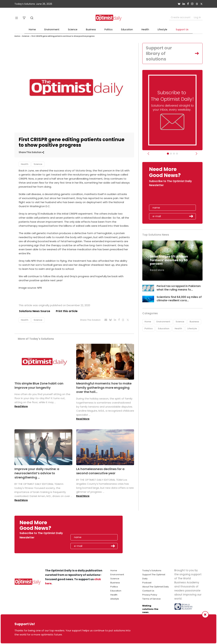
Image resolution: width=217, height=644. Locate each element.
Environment (52, 29)
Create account (181, 17)
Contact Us (148, 591)
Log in (197, 17)
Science (73, 29)
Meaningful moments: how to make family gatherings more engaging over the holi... (104, 388)
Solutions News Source (34, 311)
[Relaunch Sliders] (177, 154)
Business (91, 29)
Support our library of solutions (159, 54)
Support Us (182, 29)
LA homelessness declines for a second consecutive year (100, 471)
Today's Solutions (152, 571)
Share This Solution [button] (31, 152)
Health (145, 29)
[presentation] (169, 197)
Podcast (147, 583)
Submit (191, 217)
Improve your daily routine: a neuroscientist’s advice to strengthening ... (37, 473)
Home (32, 29)
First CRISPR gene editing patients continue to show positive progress (63, 36)
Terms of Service (151, 599)
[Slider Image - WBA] (171, 154)
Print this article (67, 311)
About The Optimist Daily (156, 587)
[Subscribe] (168, 154)
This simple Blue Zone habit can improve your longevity (39, 385)
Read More (21, 407)
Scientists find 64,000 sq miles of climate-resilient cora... (179, 299)
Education (127, 29)
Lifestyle (162, 29)
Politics (108, 29)
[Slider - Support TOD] (174, 154)
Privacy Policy (150, 595)
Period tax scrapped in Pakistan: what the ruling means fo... (179, 288)
